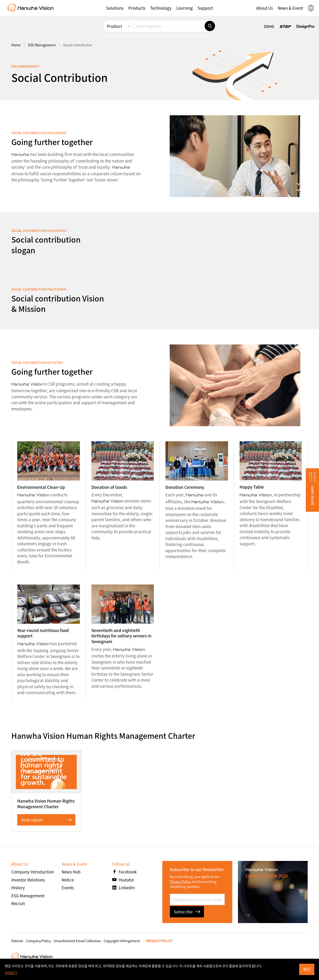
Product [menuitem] (114, 26)
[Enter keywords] (169, 26)
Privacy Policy (180, 881)
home (16, 45)
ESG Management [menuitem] (42, 45)
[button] (115, 8)
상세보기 (11, 973)
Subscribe (187, 912)
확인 (307, 969)
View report (46, 820)
